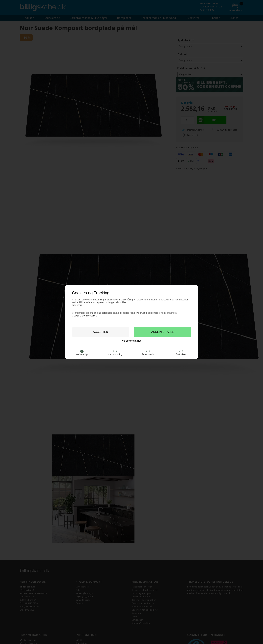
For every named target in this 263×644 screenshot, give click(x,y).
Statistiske (181, 354)
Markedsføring (115, 354)
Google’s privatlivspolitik (84, 316)
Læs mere (77, 305)
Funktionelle (148, 354)
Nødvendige (82, 354)
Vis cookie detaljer (131, 341)
